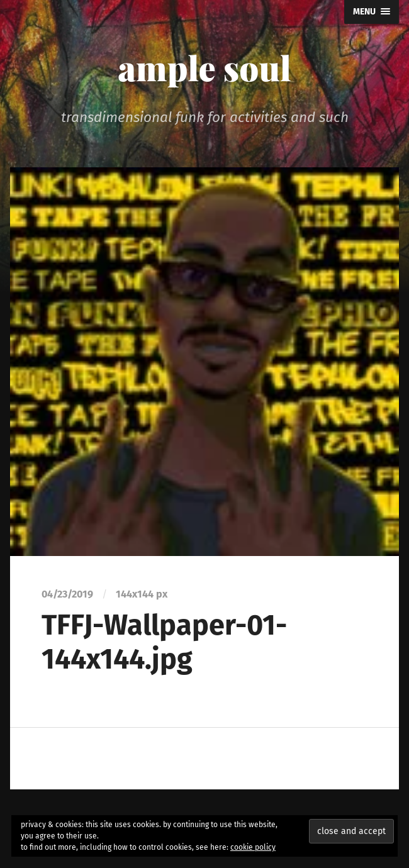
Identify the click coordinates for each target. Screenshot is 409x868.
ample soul (204, 67)
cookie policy (253, 847)
